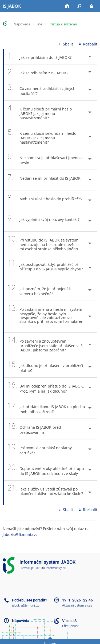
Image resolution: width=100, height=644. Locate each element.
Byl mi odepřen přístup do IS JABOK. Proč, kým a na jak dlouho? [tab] (46, 388)
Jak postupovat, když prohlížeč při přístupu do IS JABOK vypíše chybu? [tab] (45, 268)
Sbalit (65, 44)
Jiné (39, 24)
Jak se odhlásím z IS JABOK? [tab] (41, 72)
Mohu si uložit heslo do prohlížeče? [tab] (45, 201)
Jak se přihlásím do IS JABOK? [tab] (42, 57)
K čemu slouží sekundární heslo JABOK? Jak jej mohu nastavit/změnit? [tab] (42, 137)
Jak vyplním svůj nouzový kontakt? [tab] (43, 221)
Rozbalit (87, 44)
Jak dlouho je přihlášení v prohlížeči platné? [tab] (45, 367)
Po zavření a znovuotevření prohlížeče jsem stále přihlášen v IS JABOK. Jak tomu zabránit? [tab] (45, 345)
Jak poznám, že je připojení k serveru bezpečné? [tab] (39, 290)
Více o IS (69, 621)
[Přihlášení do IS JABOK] (91, 6)
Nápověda (22, 24)
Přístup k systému (63, 24)
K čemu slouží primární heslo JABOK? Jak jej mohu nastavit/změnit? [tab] (40, 113)
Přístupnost (70, 626)
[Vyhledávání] (79, 6)
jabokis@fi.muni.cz (19, 534)
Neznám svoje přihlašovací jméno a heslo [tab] (45, 159)
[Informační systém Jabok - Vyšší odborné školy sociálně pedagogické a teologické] (12, 6)
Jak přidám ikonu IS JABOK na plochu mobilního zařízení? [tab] (46, 408)
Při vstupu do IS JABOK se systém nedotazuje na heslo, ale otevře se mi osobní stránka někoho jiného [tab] (46, 244)
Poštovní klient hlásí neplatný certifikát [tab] (40, 450)
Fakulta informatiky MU (51, 568)
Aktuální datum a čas (77, 605)
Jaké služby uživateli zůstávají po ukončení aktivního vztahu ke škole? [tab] (45, 493)
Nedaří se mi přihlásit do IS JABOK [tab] (44, 180)
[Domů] (67, 6)
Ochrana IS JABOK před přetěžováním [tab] (34, 429)
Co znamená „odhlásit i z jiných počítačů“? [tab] (41, 90)
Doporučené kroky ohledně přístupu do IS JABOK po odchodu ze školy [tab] (46, 470)
